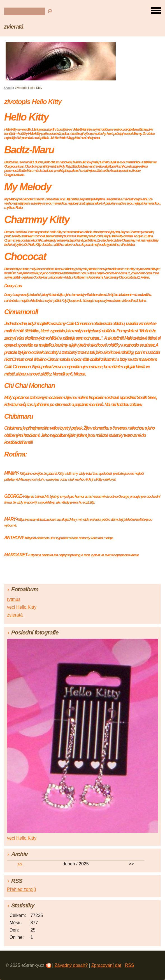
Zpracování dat (106, 965)
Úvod (8, 88)
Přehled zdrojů (21, 889)
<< (20, 864)
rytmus (14, 599)
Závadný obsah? (71, 965)
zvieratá (14, 26)
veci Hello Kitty (22, 607)
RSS (130, 965)
